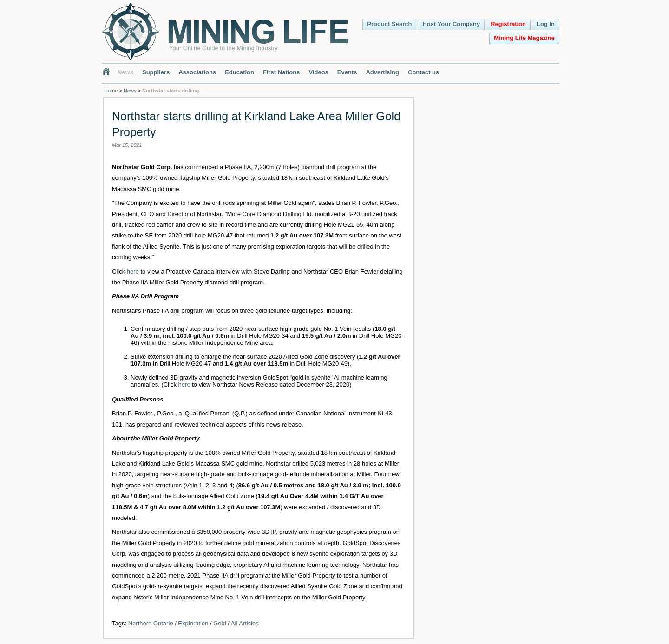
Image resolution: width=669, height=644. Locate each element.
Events (347, 72)
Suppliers (156, 72)
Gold (220, 623)
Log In (546, 24)
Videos (318, 72)
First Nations (281, 72)
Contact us (423, 72)
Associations (197, 72)
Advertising (382, 72)
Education (239, 72)
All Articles (245, 623)
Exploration (193, 623)
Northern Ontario (151, 623)
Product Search (389, 24)
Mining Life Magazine (524, 38)
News (125, 72)
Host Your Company (451, 24)
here (133, 272)
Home (111, 91)
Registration (508, 24)
